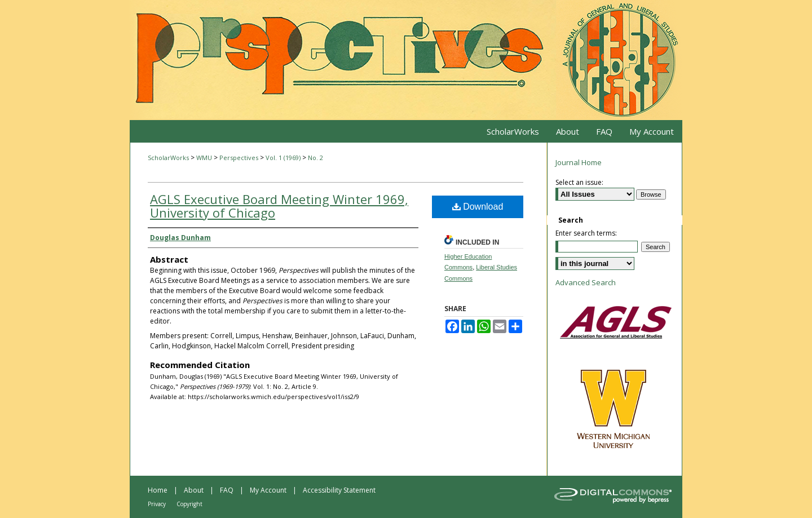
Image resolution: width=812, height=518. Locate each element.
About (194, 490)
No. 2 (315, 158)
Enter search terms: (586, 233)
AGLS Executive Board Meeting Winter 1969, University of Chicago (279, 206)
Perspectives (240, 158)
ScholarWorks (168, 158)
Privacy (157, 504)
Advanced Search (586, 282)
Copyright (189, 504)
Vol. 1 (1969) (284, 158)
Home (158, 490)
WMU (205, 158)
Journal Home (579, 162)
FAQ (227, 490)
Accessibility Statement (339, 490)
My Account (268, 490)
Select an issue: (579, 182)
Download (478, 207)
